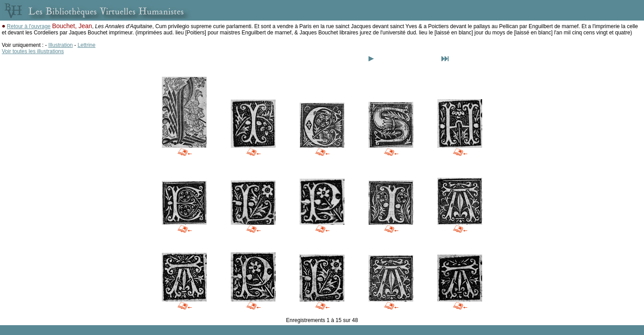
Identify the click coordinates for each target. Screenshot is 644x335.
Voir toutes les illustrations (33, 51)
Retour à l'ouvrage (29, 26)
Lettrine (86, 45)
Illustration (61, 45)
